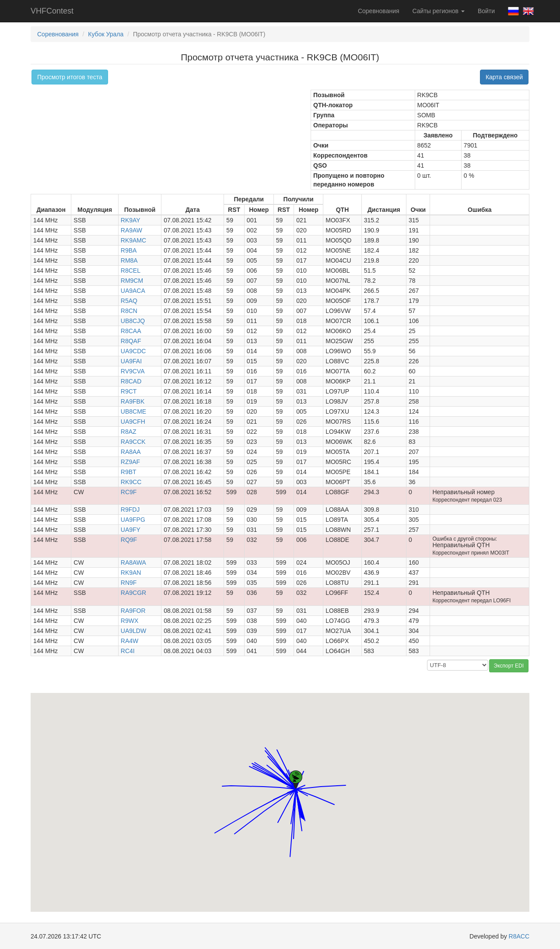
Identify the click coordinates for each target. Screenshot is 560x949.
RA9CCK (133, 442)
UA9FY (131, 530)
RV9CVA (133, 371)
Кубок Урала (106, 34)
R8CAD (131, 381)
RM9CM (132, 281)
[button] (278, 814)
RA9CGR (133, 593)
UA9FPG (133, 520)
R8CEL (131, 271)
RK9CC (131, 482)
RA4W (129, 641)
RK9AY (131, 220)
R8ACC (519, 936)
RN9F (129, 583)
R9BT (129, 472)
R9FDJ (130, 510)
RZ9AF (130, 462)
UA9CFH (133, 422)
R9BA (129, 250)
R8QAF (131, 341)
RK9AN (131, 573)
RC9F (129, 492)
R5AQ (129, 301)
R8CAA (131, 331)
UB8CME (133, 411)
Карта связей (504, 77)
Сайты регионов (439, 11)
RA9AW (131, 230)
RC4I (128, 651)
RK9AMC (133, 240)
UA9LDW (133, 631)
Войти (486, 11)
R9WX (129, 621)
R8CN (129, 311)
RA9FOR (133, 611)
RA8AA (131, 452)
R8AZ (129, 432)
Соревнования (379, 11)
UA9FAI (131, 361)
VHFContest (52, 11)
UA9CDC (133, 351)
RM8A (129, 260)
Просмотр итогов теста (70, 77)
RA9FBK (133, 401)
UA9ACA (133, 291)
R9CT (129, 391)
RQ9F (129, 540)
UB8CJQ (133, 321)
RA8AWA (133, 562)
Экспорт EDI (509, 666)
